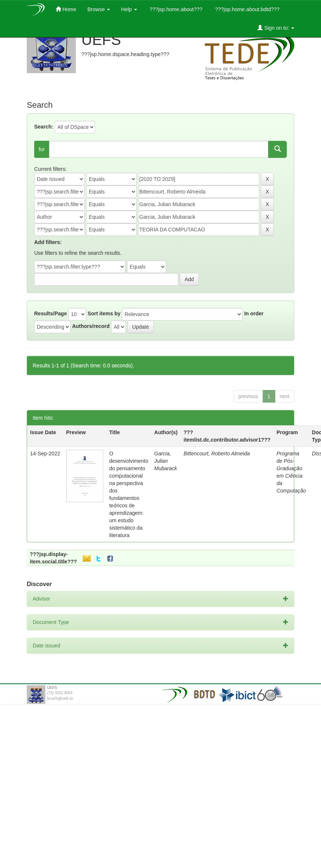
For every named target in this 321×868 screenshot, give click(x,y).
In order (254, 313)
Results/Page (51, 313)
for (42, 149)
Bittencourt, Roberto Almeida (217, 453)
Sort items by (104, 313)
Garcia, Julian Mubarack (166, 461)
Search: (44, 127)
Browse (99, 9)
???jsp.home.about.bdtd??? (247, 9)
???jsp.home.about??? (175, 9)
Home (66, 9)
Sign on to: (276, 28)
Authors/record (91, 326)
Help (129, 9)
